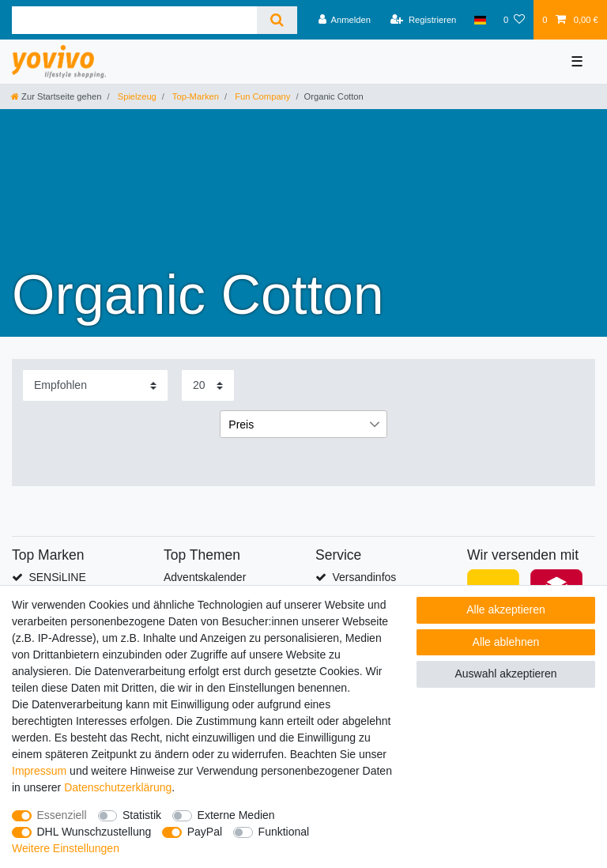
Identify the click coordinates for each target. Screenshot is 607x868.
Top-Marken (194, 96)
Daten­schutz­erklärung (118, 787)
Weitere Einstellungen (66, 848)
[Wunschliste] (514, 20)
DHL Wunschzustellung (94, 832)
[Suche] (277, 20)
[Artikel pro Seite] (208, 385)
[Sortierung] (95, 385)
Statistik (142, 815)
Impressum (39, 771)
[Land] (480, 20)
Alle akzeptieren (506, 609)
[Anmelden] (344, 20)
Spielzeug (136, 96)
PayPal (205, 832)
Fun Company (261, 96)
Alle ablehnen (506, 642)
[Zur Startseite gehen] (56, 96)
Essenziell (62, 815)
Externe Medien (236, 815)
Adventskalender (205, 577)
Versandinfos (364, 577)
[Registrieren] (423, 20)
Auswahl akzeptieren (505, 674)
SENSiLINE (57, 577)
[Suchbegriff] (134, 20)
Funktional (284, 832)
